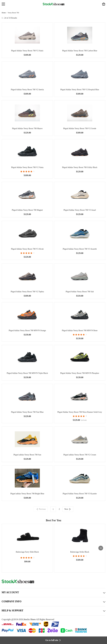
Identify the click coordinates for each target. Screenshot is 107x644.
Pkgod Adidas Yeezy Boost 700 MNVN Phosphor (80, 373)
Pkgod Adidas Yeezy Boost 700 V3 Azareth (80, 249)
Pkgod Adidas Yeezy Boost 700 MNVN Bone (80, 331)
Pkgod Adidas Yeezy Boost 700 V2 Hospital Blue (80, 90)
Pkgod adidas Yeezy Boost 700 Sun (27, 455)
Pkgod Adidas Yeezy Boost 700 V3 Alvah (27, 249)
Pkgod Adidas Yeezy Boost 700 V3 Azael (80, 210)
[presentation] (101, 548)
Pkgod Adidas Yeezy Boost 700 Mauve (27, 128)
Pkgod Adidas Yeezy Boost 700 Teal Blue (27, 412)
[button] (3, 4)
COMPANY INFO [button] (53, 602)
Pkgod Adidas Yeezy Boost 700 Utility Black (80, 167)
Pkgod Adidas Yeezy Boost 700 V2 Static (27, 51)
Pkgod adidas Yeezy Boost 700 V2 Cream (80, 455)
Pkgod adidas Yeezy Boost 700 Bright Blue (27, 494)
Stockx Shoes (30, 619)
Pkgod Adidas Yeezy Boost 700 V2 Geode (80, 128)
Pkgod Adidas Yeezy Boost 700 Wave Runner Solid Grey (80, 412)
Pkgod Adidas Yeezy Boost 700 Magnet (27, 210)
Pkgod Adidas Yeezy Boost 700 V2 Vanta (27, 167)
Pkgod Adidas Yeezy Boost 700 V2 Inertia (27, 90)
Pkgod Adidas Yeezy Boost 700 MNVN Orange (27, 331)
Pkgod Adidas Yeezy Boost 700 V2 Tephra (27, 292)
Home (4, 13)
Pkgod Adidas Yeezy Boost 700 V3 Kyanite (80, 494)
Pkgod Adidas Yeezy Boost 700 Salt (80, 292)
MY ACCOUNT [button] (53, 593)
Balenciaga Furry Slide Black (27, 552)
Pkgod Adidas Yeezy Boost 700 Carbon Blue (80, 51)
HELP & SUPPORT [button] (53, 611)
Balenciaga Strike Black (80, 552)
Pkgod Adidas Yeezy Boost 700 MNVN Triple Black (27, 373)
